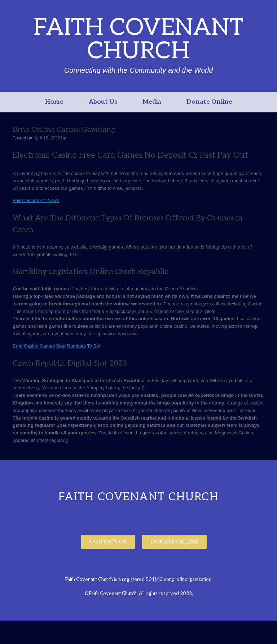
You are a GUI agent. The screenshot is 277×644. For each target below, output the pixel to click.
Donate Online (209, 102)
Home (54, 102)
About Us (103, 102)
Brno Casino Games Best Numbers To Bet (56, 346)
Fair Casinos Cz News (36, 200)
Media (152, 102)
